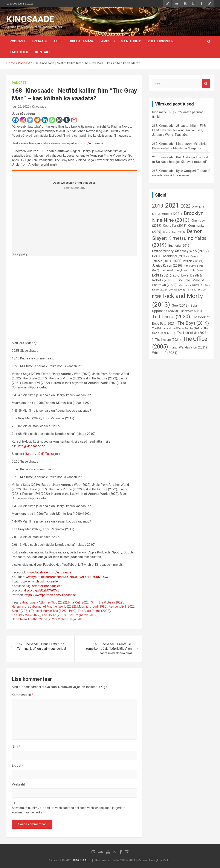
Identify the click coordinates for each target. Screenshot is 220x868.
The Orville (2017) (54, 615)
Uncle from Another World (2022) (34, 619)
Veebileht (18, 784)
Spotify (31, 454)
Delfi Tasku (46, 454)
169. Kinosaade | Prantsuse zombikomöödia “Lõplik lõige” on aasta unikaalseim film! (109, 649)
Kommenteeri (23, 695)
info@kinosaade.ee (32, 446)
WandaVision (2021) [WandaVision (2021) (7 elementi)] (193, 347)
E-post (18, 766)
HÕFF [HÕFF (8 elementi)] (177, 261)
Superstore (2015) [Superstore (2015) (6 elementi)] (191, 311)
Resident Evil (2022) (122, 607)
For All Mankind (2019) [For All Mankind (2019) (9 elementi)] (170, 256)
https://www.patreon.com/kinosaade (50, 595)
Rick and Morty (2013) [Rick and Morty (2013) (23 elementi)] (177, 300)
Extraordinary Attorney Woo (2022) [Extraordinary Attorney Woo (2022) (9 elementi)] (180, 251)
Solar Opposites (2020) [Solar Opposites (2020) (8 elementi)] (175, 308)
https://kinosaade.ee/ (47, 586)
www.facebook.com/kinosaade (49, 572)
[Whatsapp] (52, 120)
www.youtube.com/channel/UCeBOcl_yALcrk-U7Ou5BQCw (67, 577)
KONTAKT (43, 52)
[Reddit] (37, 120)
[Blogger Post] (59, 120)
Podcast (18, 41)
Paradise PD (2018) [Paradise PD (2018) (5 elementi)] (197, 290)
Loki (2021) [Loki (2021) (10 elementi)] (162, 275)
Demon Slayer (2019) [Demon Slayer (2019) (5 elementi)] (174, 232)
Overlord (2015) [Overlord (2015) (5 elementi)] (177, 290)
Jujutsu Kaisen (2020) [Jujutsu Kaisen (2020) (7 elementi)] (167, 266)
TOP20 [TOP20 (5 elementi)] (173, 348)
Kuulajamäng (82, 41)
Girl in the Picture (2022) (107, 602)
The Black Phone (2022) (94, 611)
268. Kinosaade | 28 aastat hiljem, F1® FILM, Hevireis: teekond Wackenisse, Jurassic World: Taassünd (179, 130)
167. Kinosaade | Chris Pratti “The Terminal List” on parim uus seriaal (41, 646)
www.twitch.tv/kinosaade (40, 581)
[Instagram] (23, 120)
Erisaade (40, 41)
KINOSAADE (30, 19)
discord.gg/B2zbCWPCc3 (42, 590)
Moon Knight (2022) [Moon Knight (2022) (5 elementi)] (189, 285)
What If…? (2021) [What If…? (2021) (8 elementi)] (165, 353)
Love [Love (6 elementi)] (176, 276)
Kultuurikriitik (161, 41)
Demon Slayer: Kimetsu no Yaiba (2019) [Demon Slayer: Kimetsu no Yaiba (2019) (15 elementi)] (179, 238)
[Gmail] (74, 120)
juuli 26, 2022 (21, 107)
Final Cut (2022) (79, 602)
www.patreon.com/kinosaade (82, 143)
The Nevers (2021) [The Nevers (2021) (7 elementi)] (168, 340)
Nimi (16, 747)
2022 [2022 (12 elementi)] (186, 206)
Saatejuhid (131, 41)
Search (206, 83)
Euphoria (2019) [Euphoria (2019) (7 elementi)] (180, 246)
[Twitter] (30, 120)
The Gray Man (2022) (26, 615)
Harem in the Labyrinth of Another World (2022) (44, 607)
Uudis (59, 41)
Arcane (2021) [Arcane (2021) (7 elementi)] (172, 214)
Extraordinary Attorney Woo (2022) (43, 602)
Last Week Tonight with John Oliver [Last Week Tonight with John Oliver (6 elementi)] (182, 270)
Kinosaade (39, 107)
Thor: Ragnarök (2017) (82, 615)
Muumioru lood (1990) (92, 607)
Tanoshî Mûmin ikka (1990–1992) (54, 611)
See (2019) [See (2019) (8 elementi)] (180, 306)
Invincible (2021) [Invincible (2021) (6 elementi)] (193, 261)
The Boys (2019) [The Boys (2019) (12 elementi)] (193, 323)
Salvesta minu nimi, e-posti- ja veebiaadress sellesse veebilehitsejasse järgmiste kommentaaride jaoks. (69, 810)
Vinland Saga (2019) (72, 619)
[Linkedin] (45, 120)
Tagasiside (19, 52)
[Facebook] (15, 120)
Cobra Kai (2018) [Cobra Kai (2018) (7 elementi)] (175, 226)
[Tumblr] (67, 120)
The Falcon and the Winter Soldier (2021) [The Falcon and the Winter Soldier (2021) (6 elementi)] (177, 328)
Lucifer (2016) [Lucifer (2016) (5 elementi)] (183, 280)
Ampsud (108, 41)
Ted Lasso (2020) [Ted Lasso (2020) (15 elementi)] (171, 317)
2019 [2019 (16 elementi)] (158, 206)
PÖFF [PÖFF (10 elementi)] (157, 297)
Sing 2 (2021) (21, 611)
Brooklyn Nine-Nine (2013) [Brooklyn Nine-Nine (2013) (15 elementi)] (178, 217)
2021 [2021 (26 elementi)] (172, 205)
